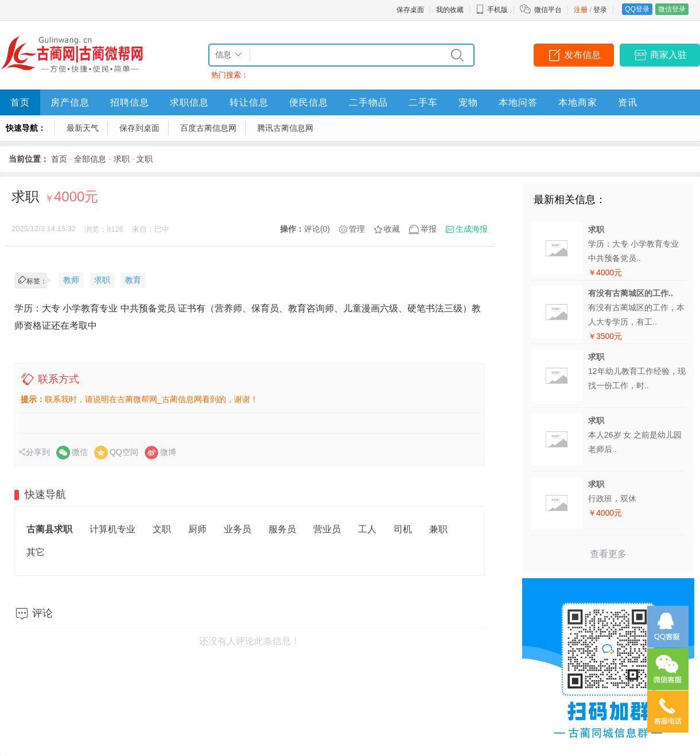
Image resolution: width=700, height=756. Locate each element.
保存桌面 (410, 10)
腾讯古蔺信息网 (285, 128)
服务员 (282, 529)
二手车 (423, 102)
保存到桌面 (139, 128)
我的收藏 (450, 10)
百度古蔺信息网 (208, 128)
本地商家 (578, 102)
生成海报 (472, 229)
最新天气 (83, 128)
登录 (600, 10)
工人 (367, 529)
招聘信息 (130, 102)
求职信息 (189, 102)
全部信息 (90, 159)
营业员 (327, 529)
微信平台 (548, 10)
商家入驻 (668, 55)
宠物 (468, 102)
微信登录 (672, 9)
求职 (122, 159)
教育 (133, 280)
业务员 (238, 529)
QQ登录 (637, 9)
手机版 (492, 10)
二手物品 (368, 102)
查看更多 (608, 554)
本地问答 (518, 102)
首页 (20, 102)
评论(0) (317, 229)
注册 (581, 10)
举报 (429, 229)
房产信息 (70, 102)
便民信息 (309, 102)
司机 (403, 529)
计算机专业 (112, 529)
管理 (357, 229)
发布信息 (582, 55)
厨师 (197, 529)
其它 (36, 552)
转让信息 (249, 102)
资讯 (628, 102)
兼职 (438, 529)
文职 (145, 159)
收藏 (392, 229)
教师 (71, 280)
